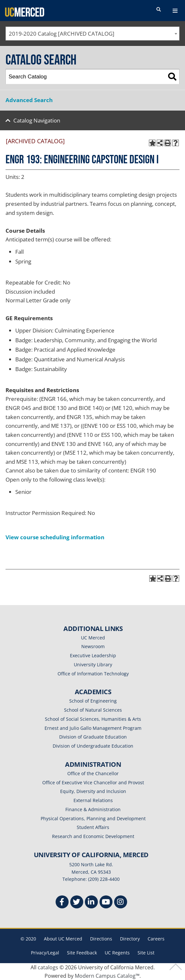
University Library (93, 665)
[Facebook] (62, 903)
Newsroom (93, 646)
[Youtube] (106, 903)
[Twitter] (77, 903)
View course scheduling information (55, 537)
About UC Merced (63, 939)
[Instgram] (121, 903)
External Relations (93, 800)
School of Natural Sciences (93, 710)
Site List (146, 953)
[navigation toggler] (175, 11)
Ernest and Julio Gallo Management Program (93, 728)
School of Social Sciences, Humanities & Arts (93, 719)
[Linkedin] (91, 903)
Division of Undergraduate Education (93, 746)
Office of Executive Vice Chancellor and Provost (93, 782)
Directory (130, 939)
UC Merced (93, 638)
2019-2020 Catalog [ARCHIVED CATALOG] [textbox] (62, 34)
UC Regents (117, 953)
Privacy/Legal (45, 953)
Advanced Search (29, 100)
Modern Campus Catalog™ (107, 976)
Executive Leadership (93, 655)
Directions (101, 939)
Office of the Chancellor (93, 773)
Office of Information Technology (93, 674)
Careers (156, 939)
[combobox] (92, 34)
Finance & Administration (93, 809)
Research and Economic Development (93, 836)
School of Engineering (93, 701)
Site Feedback (82, 953)
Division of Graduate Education (93, 737)
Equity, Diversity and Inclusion (93, 791)
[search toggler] (159, 10)
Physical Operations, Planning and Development (93, 818)
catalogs (48, 967)
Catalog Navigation (37, 120)
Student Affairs (93, 827)
